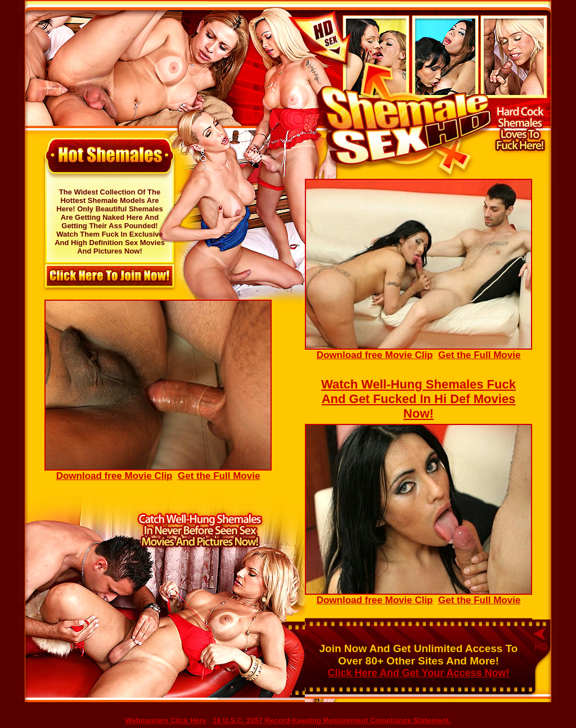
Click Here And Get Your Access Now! (418, 673)
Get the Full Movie (479, 355)
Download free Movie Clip (418, 351)
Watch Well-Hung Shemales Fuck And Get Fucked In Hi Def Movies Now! (418, 399)
